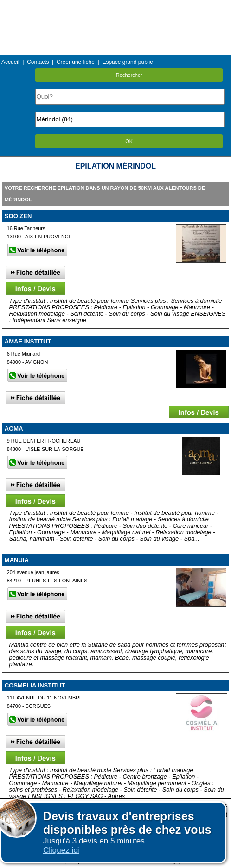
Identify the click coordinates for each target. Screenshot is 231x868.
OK (129, 141)
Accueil (10, 62)
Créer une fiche (76, 62)
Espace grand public (127, 62)
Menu (115, 7)
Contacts (38, 62)
